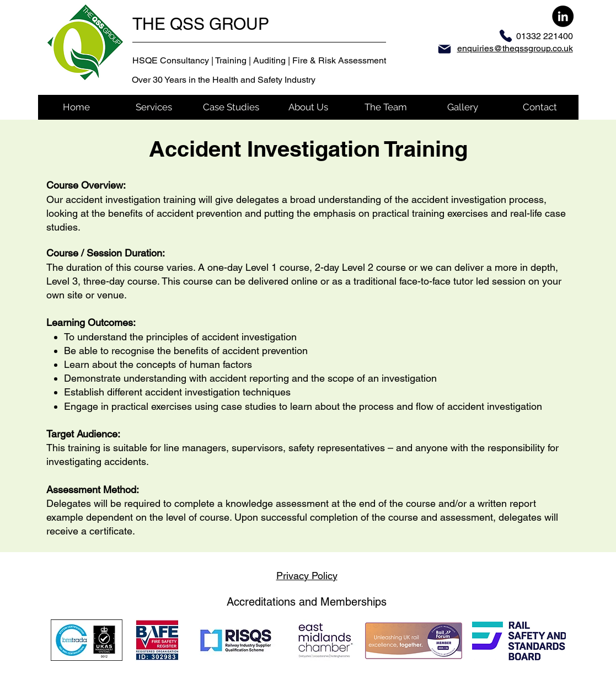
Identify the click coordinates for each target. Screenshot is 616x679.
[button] (154, 107)
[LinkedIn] (563, 16)
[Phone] (506, 36)
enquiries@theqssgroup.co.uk (515, 48)
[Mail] (444, 49)
